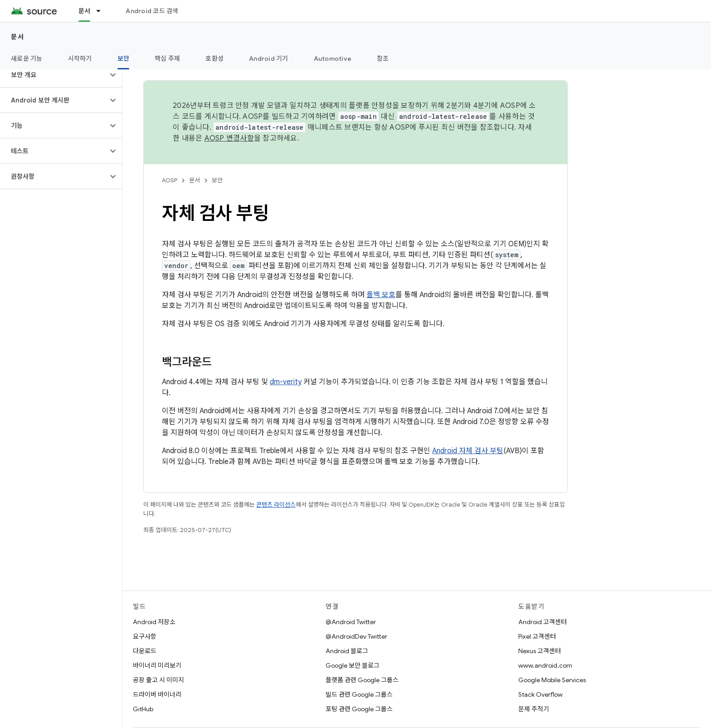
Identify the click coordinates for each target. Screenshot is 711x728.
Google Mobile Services (552, 680)
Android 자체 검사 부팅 (468, 451)
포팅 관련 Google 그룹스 (359, 709)
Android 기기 (269, 59)
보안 (217, 180)
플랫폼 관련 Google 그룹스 (362, 680)
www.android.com (545, 665)
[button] (54, 75)
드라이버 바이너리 (157, 694)
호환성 (214, 59)
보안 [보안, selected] (124, 59)
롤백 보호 (381, 295)
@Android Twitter (351, 622)
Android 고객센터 (543, 622)
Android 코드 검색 (152, 11)
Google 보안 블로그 (353, 665)
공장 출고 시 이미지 (158, 680)
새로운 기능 (27, 59)
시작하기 (80, 59)
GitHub (143, 709)
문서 (17, 37)
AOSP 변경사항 (229, 138)
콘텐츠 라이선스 (276, 505)
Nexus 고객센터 (540, 651)
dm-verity (286, 382)
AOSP (170, 180)
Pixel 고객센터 (537, 636)
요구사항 (145, 636)
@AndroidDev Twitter (356, 636)
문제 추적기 (534, 709)
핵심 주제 (167, 59)
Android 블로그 (347, 651)
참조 (383, 59)
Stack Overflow (541, 694)
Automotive (333, 59)
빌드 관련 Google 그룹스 (359, 694)
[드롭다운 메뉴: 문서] (102, 11)
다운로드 (145, 651)
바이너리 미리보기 (157, 665)
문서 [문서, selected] (85, 11)
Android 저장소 (154, 622)
